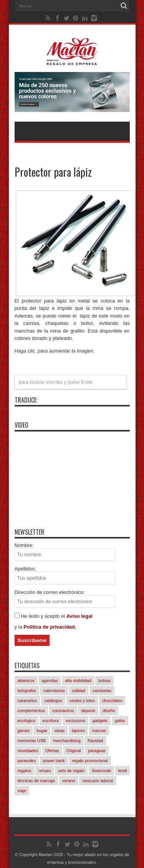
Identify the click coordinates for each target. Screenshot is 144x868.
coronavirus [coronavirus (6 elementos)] (63, 711)
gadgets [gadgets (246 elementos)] (100, 721)
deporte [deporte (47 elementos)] (88, 711)
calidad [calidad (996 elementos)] (79, 691)
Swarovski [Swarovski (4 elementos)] (101, 771)
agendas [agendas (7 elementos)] (50, 681)
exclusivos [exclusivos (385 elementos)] (75, 721)
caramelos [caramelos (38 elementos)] (27, 701)
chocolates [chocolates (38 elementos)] (112, 701)
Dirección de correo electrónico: (50, 592)
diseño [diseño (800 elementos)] (109, 711)
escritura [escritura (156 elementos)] (51, 721)
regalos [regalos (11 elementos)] (25, 771)
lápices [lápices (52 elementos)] (78, 731)
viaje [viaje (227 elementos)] (22, 791)
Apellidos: (25, 569)
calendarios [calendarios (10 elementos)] (54, 691)
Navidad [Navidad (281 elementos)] (95, 741)
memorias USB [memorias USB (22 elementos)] (32, 741)
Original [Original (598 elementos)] (74, 751)
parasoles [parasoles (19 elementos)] (27, 761)
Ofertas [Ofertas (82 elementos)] (52, 751)
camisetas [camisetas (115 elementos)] (102, 691)
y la (19, 627)
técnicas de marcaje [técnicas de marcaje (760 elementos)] (36, 781)
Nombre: (24, 545)
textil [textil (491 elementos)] (123, 771)
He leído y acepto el (44, 616)
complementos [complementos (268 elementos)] (31, 711)
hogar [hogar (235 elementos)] (42, 731)
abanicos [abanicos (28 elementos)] (26, 681)
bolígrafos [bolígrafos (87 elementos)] (27, 691)
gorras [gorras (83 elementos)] (24, 731)
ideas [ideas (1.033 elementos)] (60, 731)
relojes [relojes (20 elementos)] (45, 771)
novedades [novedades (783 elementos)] (28, 751)
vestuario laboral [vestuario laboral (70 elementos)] (98, 781)
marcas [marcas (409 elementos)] (99, 731)
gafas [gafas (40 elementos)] (120, 721)
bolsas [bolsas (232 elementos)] (104, 681)
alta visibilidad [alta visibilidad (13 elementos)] (78, 681)
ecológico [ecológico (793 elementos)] (26, 721)
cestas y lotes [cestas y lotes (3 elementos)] (82, 701)
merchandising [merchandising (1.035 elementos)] (67, 741)
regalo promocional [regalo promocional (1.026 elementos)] (90, 761)
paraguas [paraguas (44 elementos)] (97, 751)
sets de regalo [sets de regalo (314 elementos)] (71, 771)
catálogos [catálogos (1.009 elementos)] (53, 701)
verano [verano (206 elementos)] (69, 781)
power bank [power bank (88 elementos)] (54, 761)
